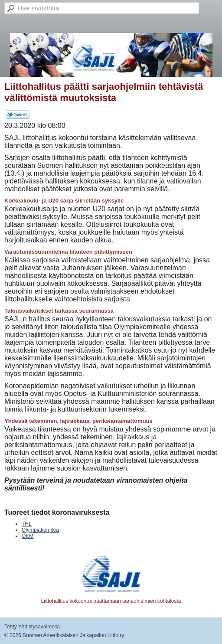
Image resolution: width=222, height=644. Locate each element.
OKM (28, 536)
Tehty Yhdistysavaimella (32, 627)
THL (27, 524)
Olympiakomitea (40, 530)
